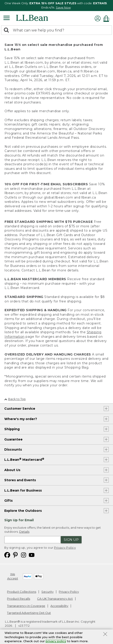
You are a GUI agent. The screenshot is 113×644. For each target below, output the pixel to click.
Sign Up (71, 540)
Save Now (63, 7)
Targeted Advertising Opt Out (29, 613)
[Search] (7, 30)
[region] (56, 6)
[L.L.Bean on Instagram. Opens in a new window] (24, 555)
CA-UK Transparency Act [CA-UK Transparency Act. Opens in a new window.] (55, 599)
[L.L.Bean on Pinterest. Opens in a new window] (15, 555)
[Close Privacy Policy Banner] (105, 635)
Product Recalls (19, 599)
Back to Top (15, 399)
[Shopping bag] (107, 19)
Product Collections (22, 592)
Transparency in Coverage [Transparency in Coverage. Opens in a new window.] (26, 606)
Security (47, 592)
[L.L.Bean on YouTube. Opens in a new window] (32, 555)
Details (24, 532)
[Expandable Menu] (7, 18)
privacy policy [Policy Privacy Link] (56, 641)
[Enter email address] (33, 540)
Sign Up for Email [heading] (19, 520)
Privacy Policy (65, 548)
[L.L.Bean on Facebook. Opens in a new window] (7, 555)
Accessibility (59, 606)
